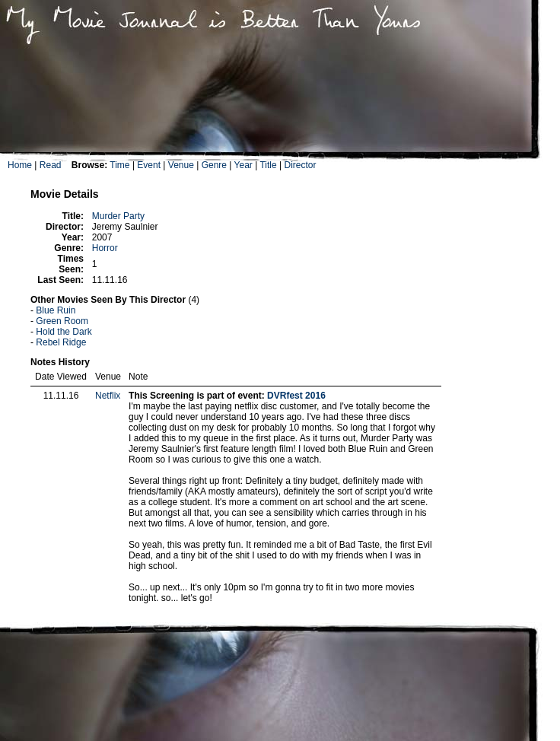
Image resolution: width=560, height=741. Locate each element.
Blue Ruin (56, 310)
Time (119, 165)
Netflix (108, 396)
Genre (214, 165)
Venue (181, 165)
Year (243, 165)
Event (149, 165)
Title (268, 165)
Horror (105, 248)
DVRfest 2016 (296, 396)
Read (51, 165)
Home (20, 165)
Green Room (62, 321)
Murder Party (118, 216)
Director (300, 165)
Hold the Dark (64, 332)
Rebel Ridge (61, 342)
